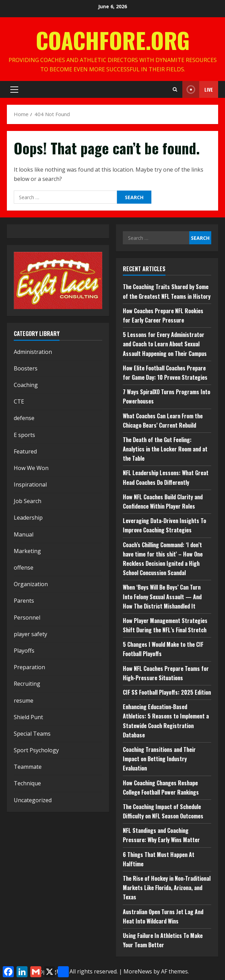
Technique (27, 783)
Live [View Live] (198, 89)
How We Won (31, 468)
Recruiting (27, 684)
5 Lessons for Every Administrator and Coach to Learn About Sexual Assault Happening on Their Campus (165, 344)
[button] (14, 90)
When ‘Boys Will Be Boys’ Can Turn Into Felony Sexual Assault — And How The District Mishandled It (162, 596)
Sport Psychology (36, 750)
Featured (25, 451)
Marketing (27, 551)
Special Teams (32, 734)
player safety (30, 634)
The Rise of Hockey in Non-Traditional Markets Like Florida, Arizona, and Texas (167, 888)
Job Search (28, 501)
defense (24, 418)
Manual (24, 534)
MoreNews (138, 971)
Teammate (28, 767)
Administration (33, 352)
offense (24, 568)
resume (24, 701)
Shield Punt (28, 717)
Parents (24, 601)
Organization (31, 584)
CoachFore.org (113, 40)
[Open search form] (175, 90)
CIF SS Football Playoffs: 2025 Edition (167, 692)
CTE (19, 401)
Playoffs (24, 651)
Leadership (28, 518)
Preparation (29, 667)
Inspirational (30, 484)
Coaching (26, 385)
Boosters (26, 368)
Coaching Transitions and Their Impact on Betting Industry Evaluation (159, 759)
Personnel (27, 617)
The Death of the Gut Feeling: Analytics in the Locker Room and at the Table (165, 449)
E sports (24, 435)
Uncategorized (33, 800)
